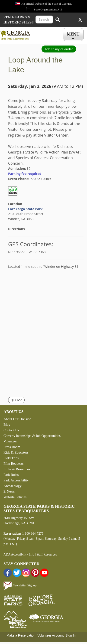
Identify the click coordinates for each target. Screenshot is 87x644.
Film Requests (13, 464)
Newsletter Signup (20, 585)
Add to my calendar (59, 49)
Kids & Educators (16, 452)
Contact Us (11, 430)
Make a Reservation (21, 635)
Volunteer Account (50, 635)
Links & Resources (17, 469)
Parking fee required (25, 174)
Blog (7, 425)
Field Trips (11, 458)
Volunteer (10, 441)
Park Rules (11, 475)
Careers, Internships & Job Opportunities (32, 436)
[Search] (58, 20)
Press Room (12, 447)
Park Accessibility (16, 480)
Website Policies (15, 497)
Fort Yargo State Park (25, 209)
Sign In (71, 635)
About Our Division (17, 419)
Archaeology (12, 486)
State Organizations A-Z (48, 10)
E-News (9, 491)
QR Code (16, 400)
